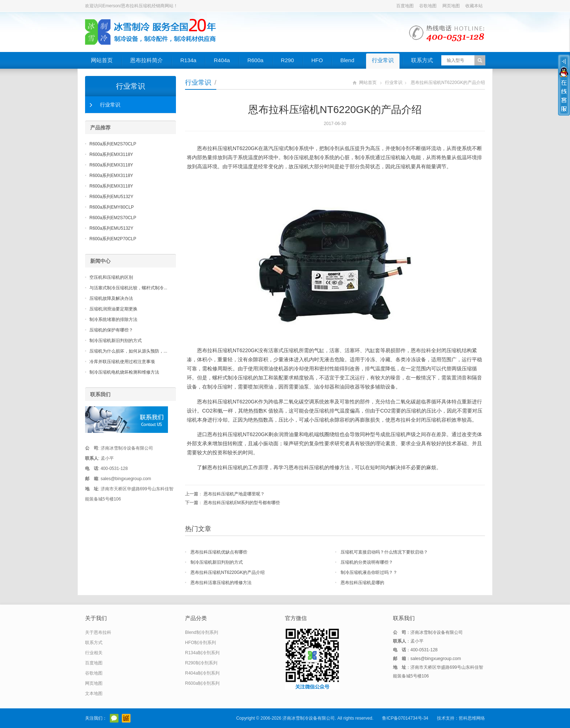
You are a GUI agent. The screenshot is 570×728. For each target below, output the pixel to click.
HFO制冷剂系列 (200, 643)
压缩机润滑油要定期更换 (113, 309)
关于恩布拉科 (98, 632)
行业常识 (383, 60)
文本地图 (94, 693)
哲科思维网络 (472, 718)
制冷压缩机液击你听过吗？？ (369, 572)
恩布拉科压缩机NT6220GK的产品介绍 (228, 572)
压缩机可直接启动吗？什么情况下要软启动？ (384, 552)
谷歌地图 (428, 6)
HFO (317, 60)
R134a (188, 60)
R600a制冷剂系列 (202, 683)
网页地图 (451, 6)
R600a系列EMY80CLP (112, 207)
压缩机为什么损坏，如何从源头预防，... (128, 351)
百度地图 (405, 6)
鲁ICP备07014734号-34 (405, 718)
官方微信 (114, 718)
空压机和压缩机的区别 (111, 277)
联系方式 (422, 60)
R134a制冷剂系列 (202, 653)
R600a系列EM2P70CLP (113, 239)
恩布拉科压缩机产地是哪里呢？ (234, 494)
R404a (222, 60)
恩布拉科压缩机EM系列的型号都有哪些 (242, 503)
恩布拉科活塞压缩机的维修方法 (221, 583)
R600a (255, 60)
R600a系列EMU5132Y (111, 197)
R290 (288, 60)
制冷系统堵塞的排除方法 (113, 319)
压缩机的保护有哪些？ (111, 330)
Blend (347, 60)
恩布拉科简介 (146, 60)
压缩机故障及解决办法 (111, 298)
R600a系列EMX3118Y (111, 154)
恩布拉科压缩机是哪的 (362, 583)
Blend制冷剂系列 (202, 632)
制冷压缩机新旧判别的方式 (217, 562)
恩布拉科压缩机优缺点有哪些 (219, 552)
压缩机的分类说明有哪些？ (367, 562)
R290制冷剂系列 (201, 663)
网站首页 (102, 60)
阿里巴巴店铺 (126, 718)
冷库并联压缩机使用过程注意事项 (122, 362)
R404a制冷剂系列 (202, 673)
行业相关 (94, 653)
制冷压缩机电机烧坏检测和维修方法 (124, 372)
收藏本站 (474, 6)
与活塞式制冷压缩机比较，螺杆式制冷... (128, 288)
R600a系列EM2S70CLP (113, 144)
